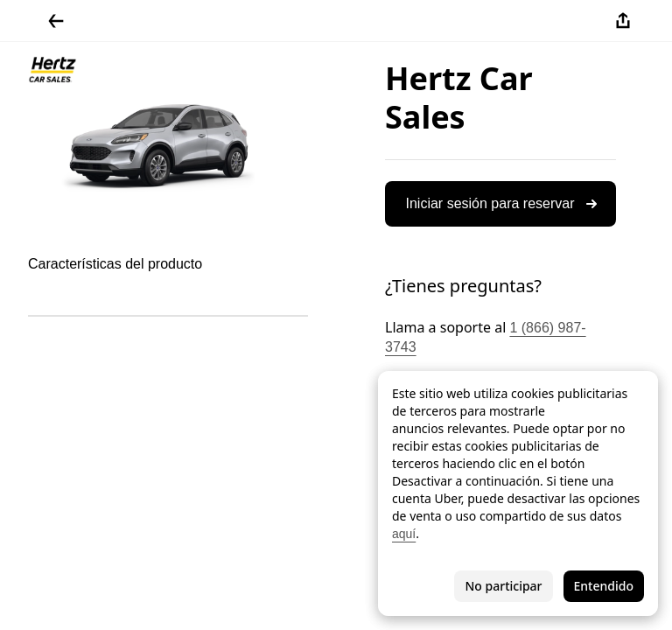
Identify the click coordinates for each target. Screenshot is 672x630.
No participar (503, 586)
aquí (404, 534)
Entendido (604, 586)
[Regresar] (56, 21)
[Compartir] (623, 21)
